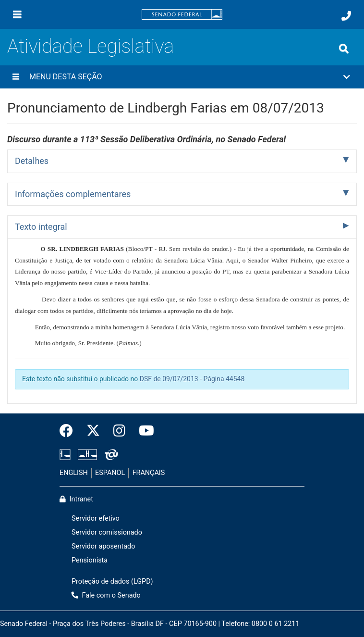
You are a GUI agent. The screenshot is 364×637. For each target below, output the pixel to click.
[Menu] (17, 14)
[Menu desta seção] (16, 77)
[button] (182, 77)
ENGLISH (74, 473)
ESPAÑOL (110, 473)
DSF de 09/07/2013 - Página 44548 (192, 379)
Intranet (76, 499)
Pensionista (90, 560)
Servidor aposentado (103, 546)
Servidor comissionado (107, 532)
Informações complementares (73, 194)
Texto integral (41, 227)
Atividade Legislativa (91, 46)
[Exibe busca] (344, 49)
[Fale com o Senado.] (346, 16)
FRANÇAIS (149, 473)
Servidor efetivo (96, 518)
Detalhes (32, 161)
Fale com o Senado (106, 595)
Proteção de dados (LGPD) (112, 581)
